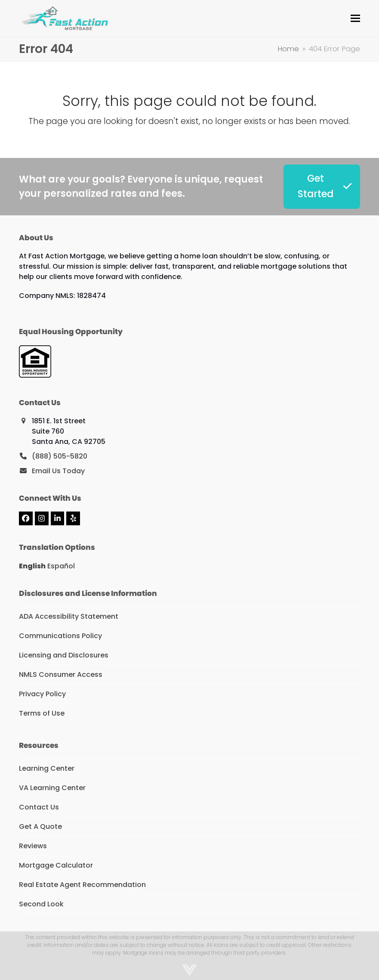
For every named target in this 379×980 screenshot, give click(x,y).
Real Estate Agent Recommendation (82, 885)
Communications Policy (60, 636)
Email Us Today (58, 471)
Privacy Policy (42, 694)
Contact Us (39, 807)
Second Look (41, 904)
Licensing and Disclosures (64, 655)
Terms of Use (42, 713)
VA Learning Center (52, 788)
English (32, 566)
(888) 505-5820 (60, 456)
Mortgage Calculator (56, 865)
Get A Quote (40, 826)
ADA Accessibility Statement (69, 616)
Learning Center (47, 768)
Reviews (33, 846)
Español (61, 566)
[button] (355, 18)
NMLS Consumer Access (61, 675)
